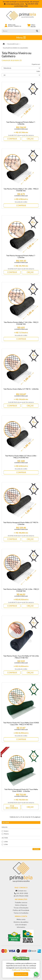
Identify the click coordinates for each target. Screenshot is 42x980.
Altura (5, 838)
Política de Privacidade (21, 910)
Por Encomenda (12, 807)
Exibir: (38, 71)
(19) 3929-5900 (21, 893)
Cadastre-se (17, 26)
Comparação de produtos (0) (12, 60)
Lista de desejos (21, 925)
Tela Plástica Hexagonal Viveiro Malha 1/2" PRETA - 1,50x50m (21, 523)
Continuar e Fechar (21, 974)
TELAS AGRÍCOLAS (13, 44)
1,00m (5, 842)
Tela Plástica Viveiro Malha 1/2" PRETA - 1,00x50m (21, 389)
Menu (21, 37)
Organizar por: (36, 64)
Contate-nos (21, 891)
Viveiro (5, 831)
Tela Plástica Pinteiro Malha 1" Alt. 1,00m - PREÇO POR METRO (21, 190)
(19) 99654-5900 (21, 896)
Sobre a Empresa (21, 905)
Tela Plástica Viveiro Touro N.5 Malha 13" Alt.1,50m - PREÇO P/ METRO (21, 657)
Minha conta (21, 919)
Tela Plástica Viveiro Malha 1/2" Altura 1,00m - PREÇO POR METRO (21, 457)
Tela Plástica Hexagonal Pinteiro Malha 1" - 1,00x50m (21, 123)
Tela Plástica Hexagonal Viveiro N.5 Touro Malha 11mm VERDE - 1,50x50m (21, 790)
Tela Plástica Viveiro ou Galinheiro (15, 48)
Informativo (21, 927)
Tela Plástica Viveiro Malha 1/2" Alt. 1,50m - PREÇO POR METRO (21, 590)
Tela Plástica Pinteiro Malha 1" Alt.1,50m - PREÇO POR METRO (21, 323)
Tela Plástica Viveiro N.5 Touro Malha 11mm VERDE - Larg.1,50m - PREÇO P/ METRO (21, 724)
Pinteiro (5, 834)
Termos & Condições (21, 913)
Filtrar (36, 849)
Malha (5, 827)
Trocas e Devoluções (21, 908)
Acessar (10, 26)
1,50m (5, 844)
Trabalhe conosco (21, 902)
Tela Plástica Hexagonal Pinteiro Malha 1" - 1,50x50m (21, 256)
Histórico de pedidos (21, 922)
